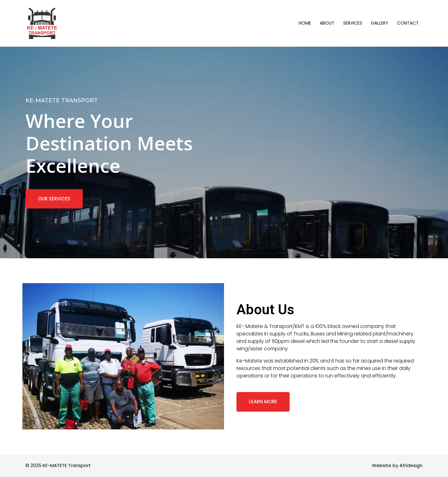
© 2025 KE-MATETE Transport (58, 465)
